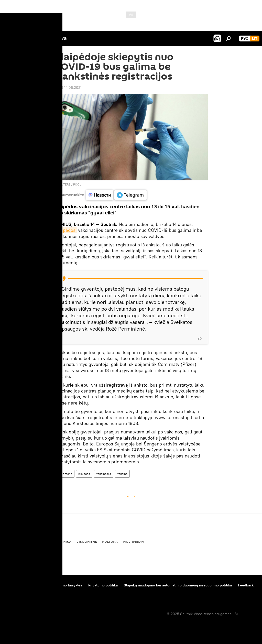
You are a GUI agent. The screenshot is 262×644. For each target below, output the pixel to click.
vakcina (122, 474)
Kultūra (110, 541)
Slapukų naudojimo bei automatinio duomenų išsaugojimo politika (178, 585)
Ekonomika (61, 541)
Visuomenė (64, 474)
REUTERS (64, 184)
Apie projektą (16, 585)
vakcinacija (104, 474)
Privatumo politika (103, 585)
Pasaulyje (15, 541)
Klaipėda (84, 474)
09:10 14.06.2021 (68, 88)
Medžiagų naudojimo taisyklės (58, 585)
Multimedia (133, 541)
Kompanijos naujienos (23, 592)
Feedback (246, 585)
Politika (37, 541)
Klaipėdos (65, 230)
